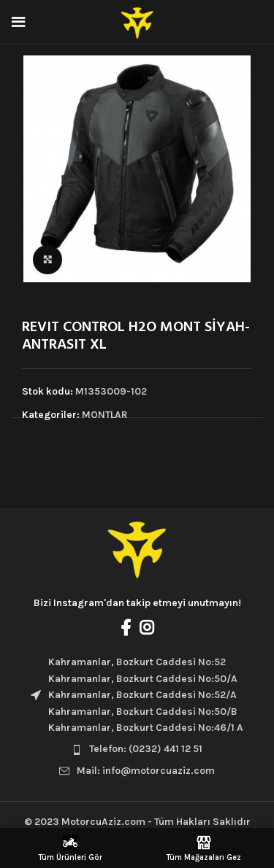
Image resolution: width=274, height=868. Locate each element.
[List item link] (137, 749)
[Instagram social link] (146, 627)
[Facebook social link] (126, 627)
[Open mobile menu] (18, 22)
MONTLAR (105, 415)
